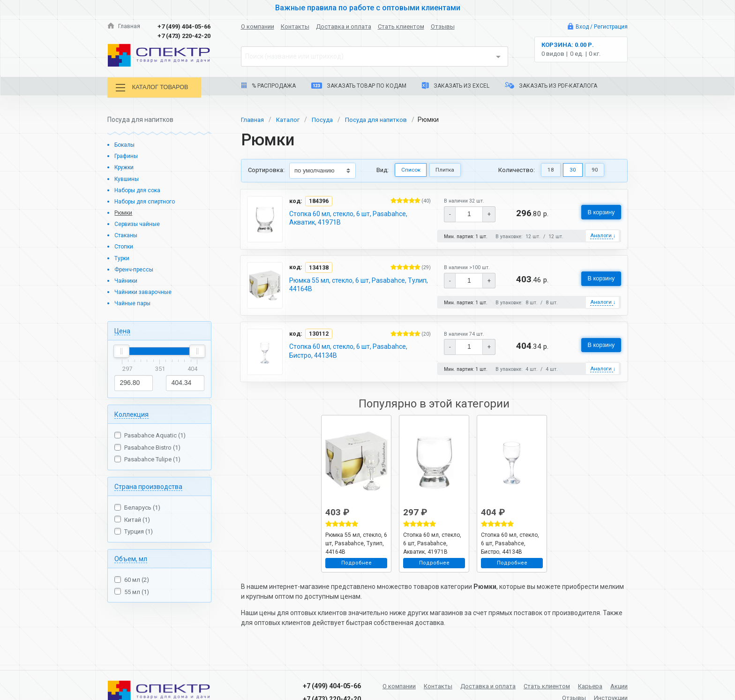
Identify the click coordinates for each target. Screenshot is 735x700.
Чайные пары (134, 303)
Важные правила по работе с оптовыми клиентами (367, 8)
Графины (127, 155)
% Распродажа (268, 86)
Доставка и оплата (344, 26)
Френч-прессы (135, 268)
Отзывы (443, 26)
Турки (123, 257)
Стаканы (127, 235)
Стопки (125, 246)
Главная (124, 26)
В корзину (599, 212)
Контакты (295, 26)
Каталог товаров (156, 88)
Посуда (327, 119)
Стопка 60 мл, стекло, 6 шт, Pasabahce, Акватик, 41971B (349, 218)
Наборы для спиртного (147, 201)
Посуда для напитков (383, 119)
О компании (258, 26)
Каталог (291, 119)
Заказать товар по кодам (359, 86)
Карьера (614, 685)
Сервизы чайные (139, 223)
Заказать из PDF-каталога (551, 86)
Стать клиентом (401, 26)
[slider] (121, 351)
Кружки (125, 167)
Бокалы (126, 144)
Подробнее (356, 565)
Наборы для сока (139, 189)
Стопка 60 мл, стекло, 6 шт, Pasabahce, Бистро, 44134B (349, 353)
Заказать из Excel (456, 86)
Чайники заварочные (145, 291)
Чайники (126, 280)
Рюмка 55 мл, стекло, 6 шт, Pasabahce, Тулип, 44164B (359, 285)
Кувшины (128, 178)
